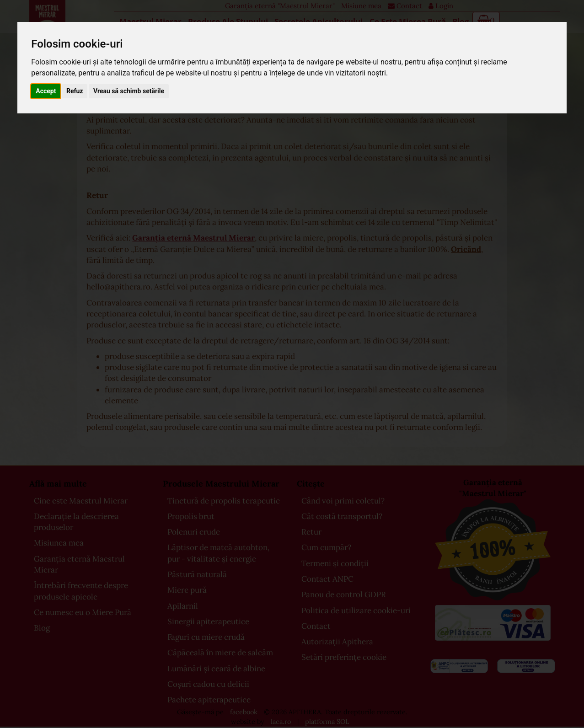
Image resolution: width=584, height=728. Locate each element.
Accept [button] (46, 91)
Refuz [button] (75, 91)
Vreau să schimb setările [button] (129, 91)
